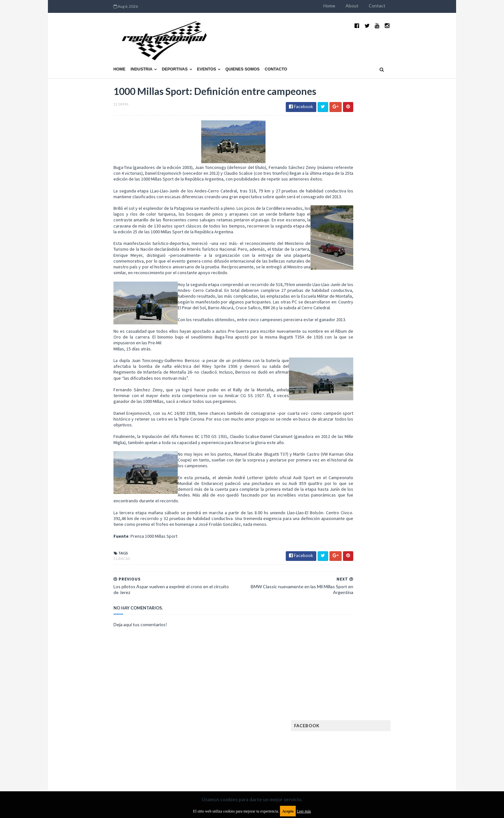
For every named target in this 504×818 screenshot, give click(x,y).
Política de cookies (333, 765)
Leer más (304, 811)
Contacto (235, 54)
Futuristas (346, 481)
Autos (401, 419)
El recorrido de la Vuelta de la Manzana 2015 (396, 280)
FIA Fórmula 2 (382, 460)
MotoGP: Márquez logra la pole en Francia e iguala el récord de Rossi (395, 347)
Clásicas (80, 589)
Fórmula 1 (375, 481)
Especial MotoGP (399, 450)
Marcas (383, 512)
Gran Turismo (349, 491)
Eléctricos (346, 440)
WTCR (360, 574)
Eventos (165, 54)
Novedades (392, 532)
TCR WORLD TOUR (397, 563)
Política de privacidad (215, 765)
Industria (100, 54)
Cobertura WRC (376, 429)
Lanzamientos (390, 502)
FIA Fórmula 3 (349, 471)
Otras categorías (354, 543)
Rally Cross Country (356, 553)
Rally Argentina (395, 543)
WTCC (341, 574)
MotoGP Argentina (355, 522)
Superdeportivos (402, 553)
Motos (389, 522)
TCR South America (354, 563)
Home (371, 6)
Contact (419, 6)
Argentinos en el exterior (361, 419)
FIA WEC (377, 471)
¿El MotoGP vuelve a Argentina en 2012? (388, 311)
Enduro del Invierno (385, 440)
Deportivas (133, 54)
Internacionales (352, 502)
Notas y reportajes (355, 532)
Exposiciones (348, 460)
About (393, 6)
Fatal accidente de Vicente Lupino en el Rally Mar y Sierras (395, 378)
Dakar (405, 429)
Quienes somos (201, 54)
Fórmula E (402, 481)
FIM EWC (399, 471)
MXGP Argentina (352, 512)
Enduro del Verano (355, 450)
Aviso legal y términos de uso (101, 765)
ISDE (374, 491)
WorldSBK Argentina (394, 574)
